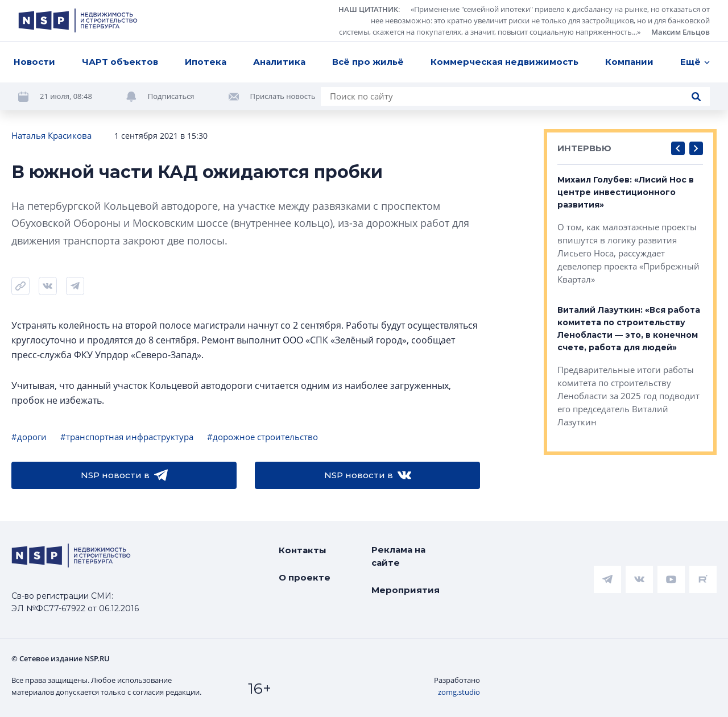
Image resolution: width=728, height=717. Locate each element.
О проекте (305, 577)
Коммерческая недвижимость (504, 62)
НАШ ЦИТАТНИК (368, 9)
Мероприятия (406, 590)
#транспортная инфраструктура (127, 437)
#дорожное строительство (262, 437)
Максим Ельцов (681, 32)
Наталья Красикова (51, 135)
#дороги (29, 437)
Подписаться (171, 96)
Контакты (303, 550)
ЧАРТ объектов (120, 62)
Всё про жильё (368, 62)
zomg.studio (459, 692)
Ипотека (206, 62)
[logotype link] (78, 20)
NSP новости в (124, 475)
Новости (34, 62)
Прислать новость (283, 96)
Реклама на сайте (398, 556)
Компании (629, 62)
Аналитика (279, 62)
